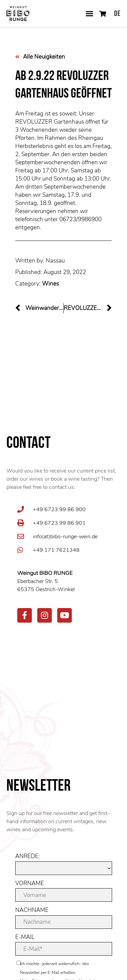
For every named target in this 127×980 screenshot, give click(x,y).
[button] (89, 14)
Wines (50, 284)
